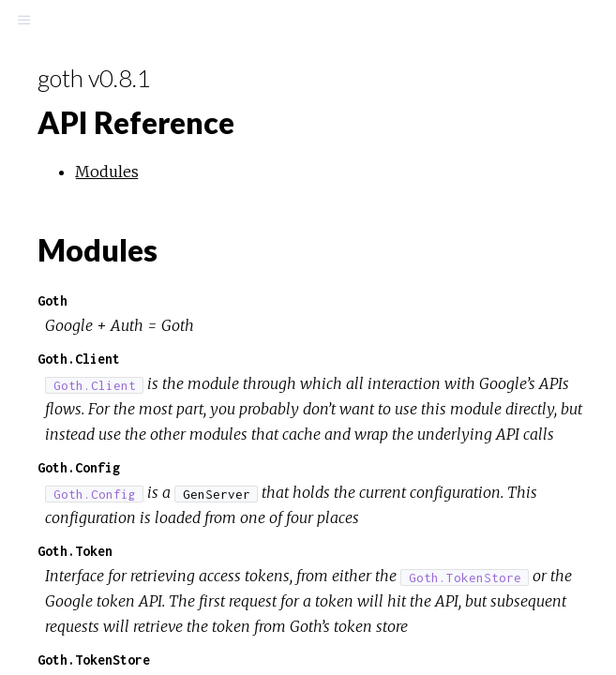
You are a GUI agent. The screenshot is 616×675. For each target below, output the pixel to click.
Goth (53, 300)
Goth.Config (79, 467)
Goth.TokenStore (94, 660)
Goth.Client (79, 359)
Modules (107, 172)
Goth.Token (75, 551)
